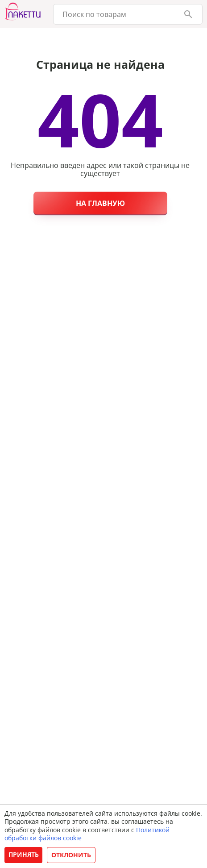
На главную (100, 203)
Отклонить (71, 855)
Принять (24, 854)
